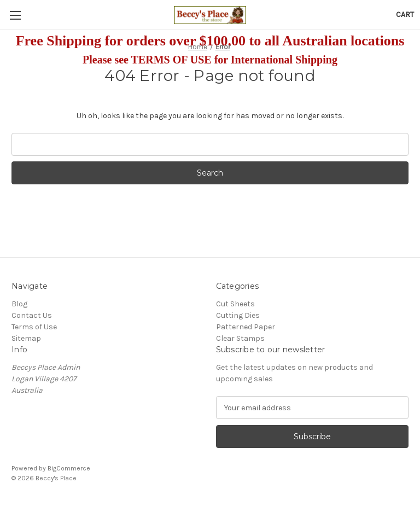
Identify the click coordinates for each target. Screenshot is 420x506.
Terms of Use (34, 327)
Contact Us (32, 315)
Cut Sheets (235, 304)
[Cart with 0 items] (405, 14)
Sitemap (26, 338)
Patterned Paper (246, 327)
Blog (19, 304)
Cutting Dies (238, 315)
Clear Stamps (240, 338)
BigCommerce (69, 468)
